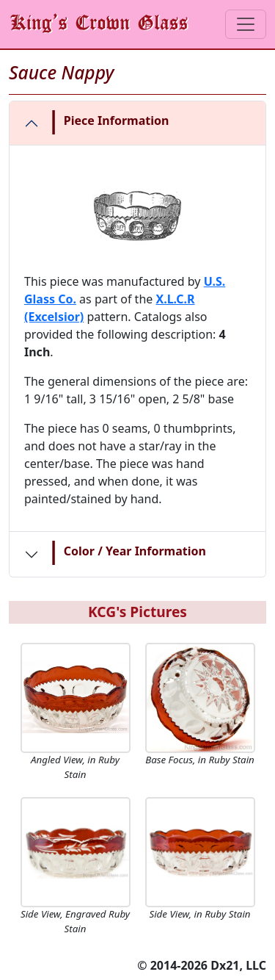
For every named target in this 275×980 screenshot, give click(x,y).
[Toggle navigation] (246, 24)
